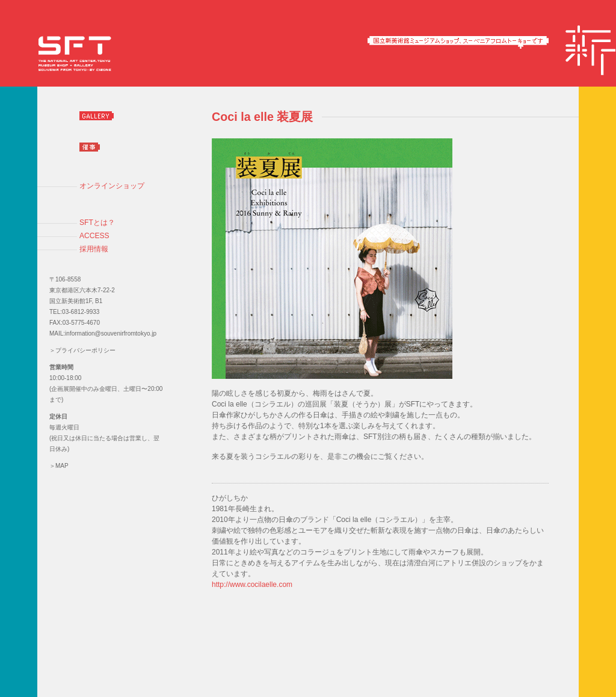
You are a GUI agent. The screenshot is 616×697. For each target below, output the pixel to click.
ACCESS (94, 236)
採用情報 (94, 249)
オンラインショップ (112, 186)
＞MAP (59, 466)
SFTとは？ (97, 223)
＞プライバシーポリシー (82, 350)
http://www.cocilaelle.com (252, 585)
